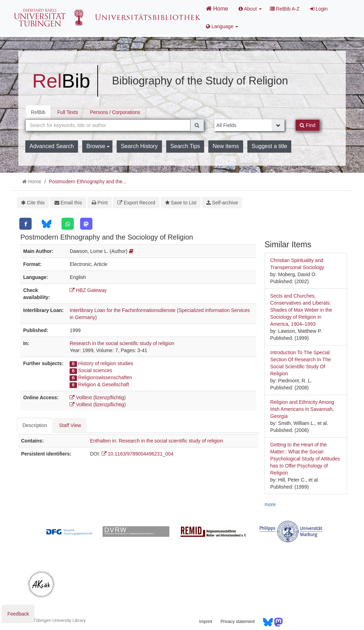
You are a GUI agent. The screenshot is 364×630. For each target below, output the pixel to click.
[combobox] (108, 125)
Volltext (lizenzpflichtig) (98, 397)
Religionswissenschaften (105, 377)
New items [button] (226, 146)
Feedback (18, 614)
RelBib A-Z (285, 9)
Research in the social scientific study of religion (122, 343)
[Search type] (250, 125)
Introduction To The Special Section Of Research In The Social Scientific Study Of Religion (301, 363)
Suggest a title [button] (269, 146)
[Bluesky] (47, 224)
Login (319, 9)
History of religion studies (106, 363)
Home (217, 8)
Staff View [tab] (70, 425)
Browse (98, 146)
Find (307, 125)
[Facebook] (25, 224)
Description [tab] (35, 425)
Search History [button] (139, 146)
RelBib (38, 112)
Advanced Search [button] (52, 146)
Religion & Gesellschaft (104, 384)
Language (222, 26)
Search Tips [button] (185, 146)
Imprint (206, 622)
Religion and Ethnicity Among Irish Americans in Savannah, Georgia (302, 409)
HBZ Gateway (88, 290)
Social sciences (95, 370)
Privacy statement (238, 622)
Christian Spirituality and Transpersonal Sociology (297, 264)
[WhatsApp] (68, 224)
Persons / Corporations (115, 112)
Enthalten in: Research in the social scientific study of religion (157, 441)
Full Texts (68, 112)
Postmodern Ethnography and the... (88, 182)
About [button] (250, 9)
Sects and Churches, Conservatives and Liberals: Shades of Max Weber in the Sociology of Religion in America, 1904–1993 (301, 310)
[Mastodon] (86, 224)
